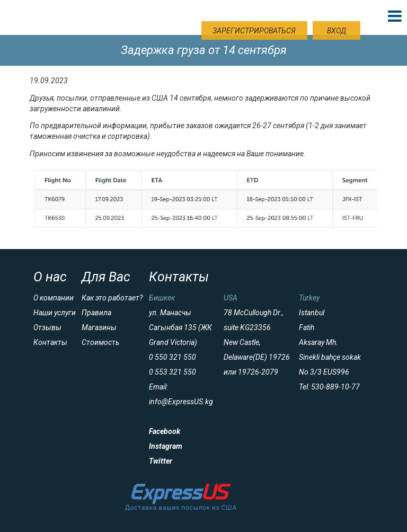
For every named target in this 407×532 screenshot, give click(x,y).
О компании (54, 298)
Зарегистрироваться (254, 31)
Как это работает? (112, 298)
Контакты (50, 342)
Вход (337, 31)
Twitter (161, 461)
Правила (96, 313)
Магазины (99, 327)
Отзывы (47, 327)
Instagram (166, 446)
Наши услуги (55, 313)
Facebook (165, 431)
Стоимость (100, 342)
